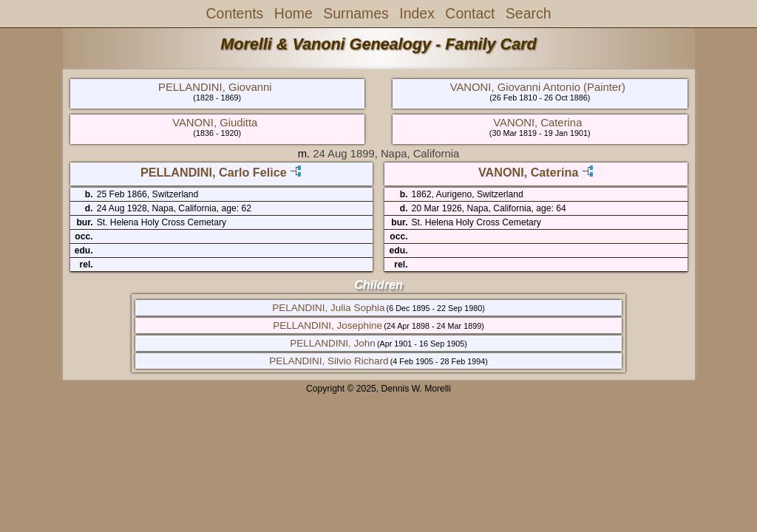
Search (529, 13)
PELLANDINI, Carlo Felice (214, 172)
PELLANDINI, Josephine (327, 325)
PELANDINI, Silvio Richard (329, 361)
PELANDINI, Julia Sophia (328, 308)
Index (417, 13)
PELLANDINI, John (333, 343)
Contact (470, 13)
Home (293, 13)
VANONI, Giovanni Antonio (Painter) (538, 87)
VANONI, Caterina (537, 123)
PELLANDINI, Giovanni (215, 87)
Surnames (356, 13)
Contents (235, 13)
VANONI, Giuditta (215, 123)
